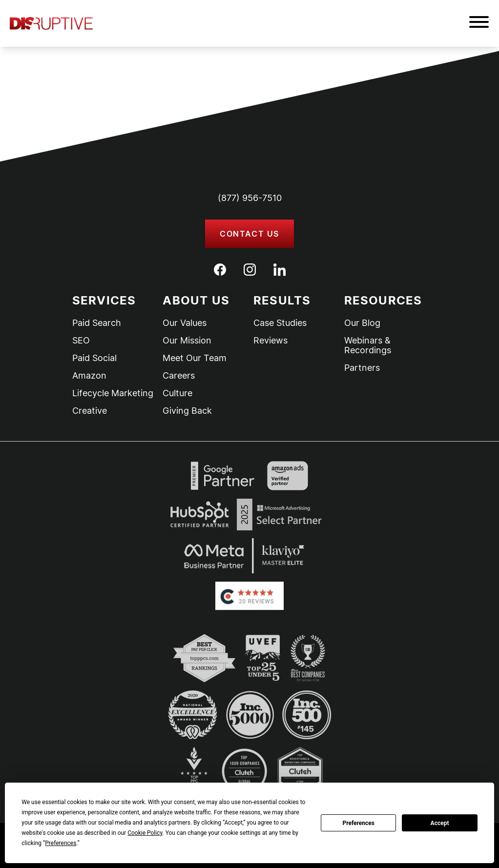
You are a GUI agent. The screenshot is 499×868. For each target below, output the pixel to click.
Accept (440, 823)
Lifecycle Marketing (113, 393)
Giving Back (187, 411)
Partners (362, 368)
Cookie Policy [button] (145, 833)
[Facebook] (220, 270)
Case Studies (280, 323)
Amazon (89, 376)
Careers (179, 376)
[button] (479, 23)
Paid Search (97, 323)
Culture (177, 393)
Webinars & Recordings (368, 345)
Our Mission (187, 341)
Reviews (270, 341)
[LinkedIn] (280, 270)
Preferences (358, 823)
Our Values (185, 323)
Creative (90, 411)
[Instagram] (250, 270)
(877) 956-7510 (250, 198)
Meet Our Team (195, 358)
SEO (81, 341)
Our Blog (362, 323)
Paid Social (94, 358)
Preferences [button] (61, 843)
